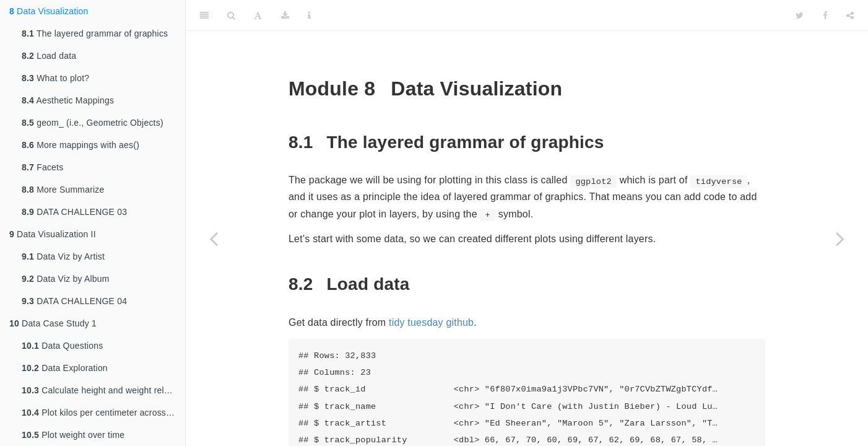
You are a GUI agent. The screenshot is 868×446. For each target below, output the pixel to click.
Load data (49, 56)
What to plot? (55, 78)
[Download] (285, 15)
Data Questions (62, 346)
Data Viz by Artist (63, 256)
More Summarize (63, 190)
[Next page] (840, 238)
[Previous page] (214, 238)
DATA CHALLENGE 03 (74, 212)
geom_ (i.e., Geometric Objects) (93, 123)
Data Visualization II (53, 234)
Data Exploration (65, 368)
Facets (42, 167)
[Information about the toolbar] (309, 15)
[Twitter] (800, 15)
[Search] (231, 15)
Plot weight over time (73, 435)
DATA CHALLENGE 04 (74, 301)
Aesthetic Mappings (68, 100)
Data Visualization (49, 11)
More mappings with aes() (80, 145)
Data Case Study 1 (53, 323)
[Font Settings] (258, 15)
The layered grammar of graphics (95, 33)
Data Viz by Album (66, 279)
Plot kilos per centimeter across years (103, 413)
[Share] (850, 15)
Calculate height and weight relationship (103, 390)
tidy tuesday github (431, 322)
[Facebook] (825, 15)
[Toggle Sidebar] (204, 15)
